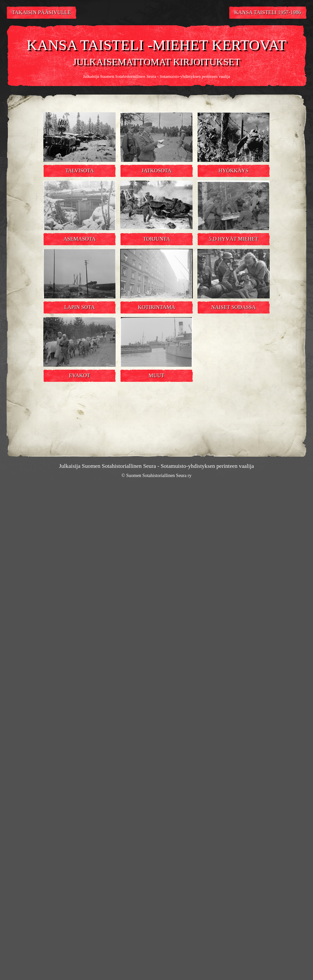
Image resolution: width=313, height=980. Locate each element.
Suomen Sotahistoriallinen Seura (128, 76)
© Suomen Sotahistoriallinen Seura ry (156, 476)
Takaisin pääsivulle (41, 12)
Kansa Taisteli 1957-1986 (268, 12)
